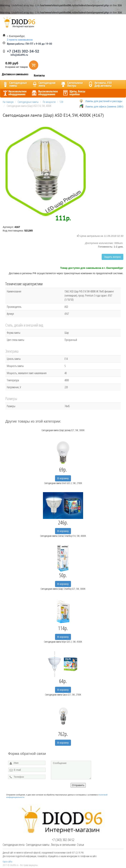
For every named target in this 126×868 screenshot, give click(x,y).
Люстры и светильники (63, 845)
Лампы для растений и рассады (104, 101)
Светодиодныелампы (14, 84)
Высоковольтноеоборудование (44, 93)
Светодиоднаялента (43, 84)
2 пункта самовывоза (20, 40)
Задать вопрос (113, 257)
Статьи (80, 845)
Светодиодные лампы (38, 845)
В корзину (63, 478)
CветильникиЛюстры (71, 84)
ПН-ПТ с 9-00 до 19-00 (29, 44)
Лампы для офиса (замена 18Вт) (104, 107)
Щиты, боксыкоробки (74, 93)
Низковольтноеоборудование (14, 93)
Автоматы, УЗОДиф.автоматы (100, 84)
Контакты (39, 75)
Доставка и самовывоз (15, 74)
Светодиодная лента (14, 845)
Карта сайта (7, 861)
